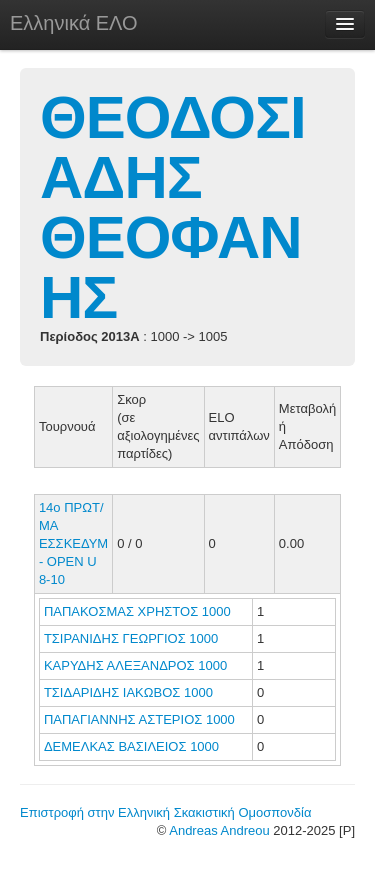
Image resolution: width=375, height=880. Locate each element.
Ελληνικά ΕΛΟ (74, 23)
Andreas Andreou (219, 830)
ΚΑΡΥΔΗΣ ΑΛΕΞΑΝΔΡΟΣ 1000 (135, 665)
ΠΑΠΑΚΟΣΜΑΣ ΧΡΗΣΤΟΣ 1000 (137, 611)
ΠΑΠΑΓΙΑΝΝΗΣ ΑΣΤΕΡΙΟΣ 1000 (139, 719)
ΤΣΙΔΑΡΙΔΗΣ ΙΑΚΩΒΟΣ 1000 (128, 692)
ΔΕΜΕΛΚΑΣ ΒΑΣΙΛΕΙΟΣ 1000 (131, 746)
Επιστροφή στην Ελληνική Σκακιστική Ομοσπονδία (165, 812)
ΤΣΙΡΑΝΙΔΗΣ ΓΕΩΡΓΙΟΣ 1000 (131, 638)
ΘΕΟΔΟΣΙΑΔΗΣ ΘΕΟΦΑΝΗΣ (173, 207)
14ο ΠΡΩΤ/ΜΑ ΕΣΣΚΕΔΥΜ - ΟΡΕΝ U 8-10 (73, 543)
